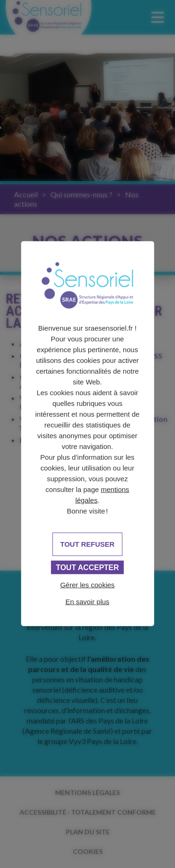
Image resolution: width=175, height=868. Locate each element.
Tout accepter (87, 568)
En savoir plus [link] (87, 602)
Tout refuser (87, 544)
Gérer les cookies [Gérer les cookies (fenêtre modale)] (87, 585)
